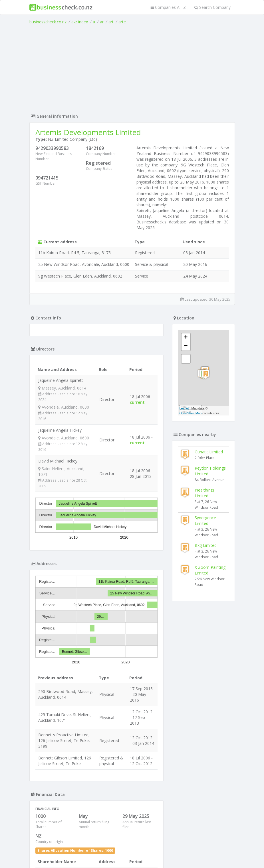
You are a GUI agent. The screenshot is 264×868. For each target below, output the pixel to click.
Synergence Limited (205, 520)
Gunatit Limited (209, 452)
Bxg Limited (206, 545)
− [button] (186, 346)
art (111, 22)
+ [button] (186, 338)
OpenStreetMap (191, 413)
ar (102, 22)
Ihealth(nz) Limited (204, 493)
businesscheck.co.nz (48, 22)
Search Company (212, 7)
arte (122, 22)
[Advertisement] (132, 68)
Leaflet (184, 408)
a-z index (80, 22)
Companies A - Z (168, 7)
